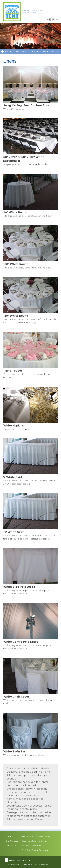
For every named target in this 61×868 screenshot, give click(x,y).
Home (9, 836)
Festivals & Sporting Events (35, 841)
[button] (51, 20)
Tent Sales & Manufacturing (35, 850)
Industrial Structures (32, 845)
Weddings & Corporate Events (36, 836)
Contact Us (11, 845)
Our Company (13, 841)
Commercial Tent (27, 864)
